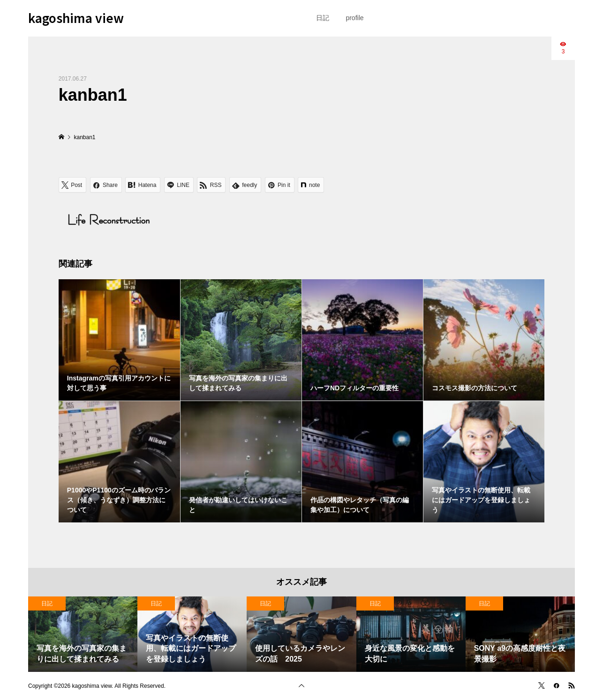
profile (354, 18)
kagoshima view (76, 18)
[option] (83, 634)
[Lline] (179, 185)
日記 (323, 18)
